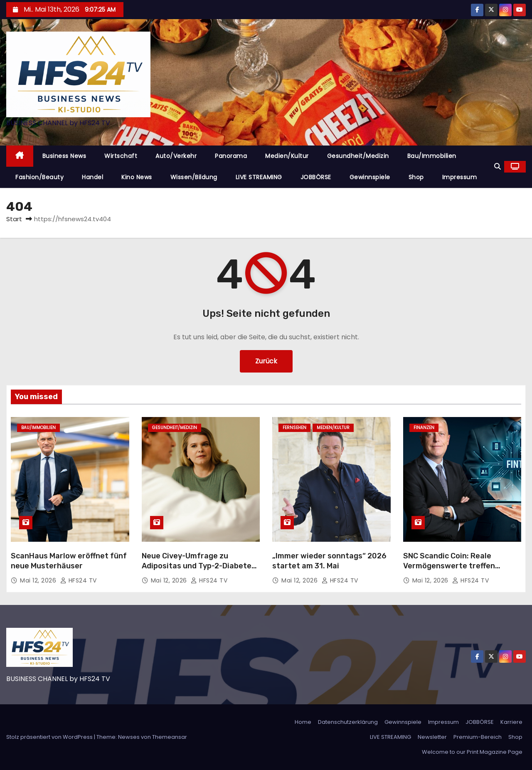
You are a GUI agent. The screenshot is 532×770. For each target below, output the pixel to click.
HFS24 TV (79, 580)
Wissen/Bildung (194, 177)
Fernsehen (294, 428)
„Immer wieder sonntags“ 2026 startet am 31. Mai (329, 561)
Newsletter (432, 737)
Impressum (460, 177)
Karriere (511, 722)
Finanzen (424, 428)
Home (303, 722)
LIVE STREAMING (259, 177)
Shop (416, 177)
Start (14, 219)
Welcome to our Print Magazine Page (472, 752)
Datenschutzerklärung (348, 722)
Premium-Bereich (478, 737)
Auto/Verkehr (176, 156)
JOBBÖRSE (316, 177)
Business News (64, 156)
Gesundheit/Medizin (358, 156)
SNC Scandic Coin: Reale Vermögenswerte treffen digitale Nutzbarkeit (449, 566)
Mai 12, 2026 (39, 580)
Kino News (137, 177)
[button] (498, 167)
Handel (92, 177)
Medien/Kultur (287, 156)
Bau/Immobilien (432, 156)
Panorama (231, 156)
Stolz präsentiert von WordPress (50, 737)
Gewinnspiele (370, 177)
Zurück (266, 361)
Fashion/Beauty (39, 177)
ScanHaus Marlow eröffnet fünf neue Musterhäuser (69, 561)
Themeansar (170, 737)
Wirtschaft (121, 156)
